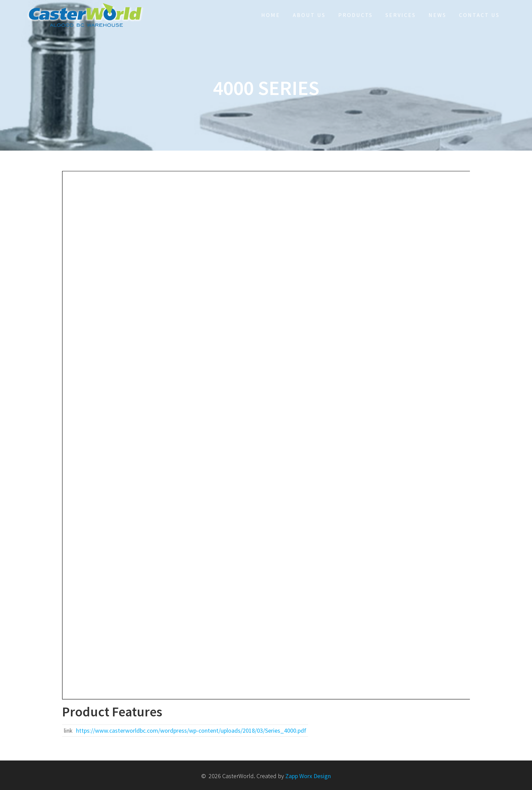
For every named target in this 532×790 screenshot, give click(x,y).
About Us (309, 15)
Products (356, 15)
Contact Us (479, 15)
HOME (271, 15)
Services (401, 15)
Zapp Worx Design (308, 776)
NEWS (438, 15)
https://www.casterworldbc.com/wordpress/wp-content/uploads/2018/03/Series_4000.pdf (191, 730)
